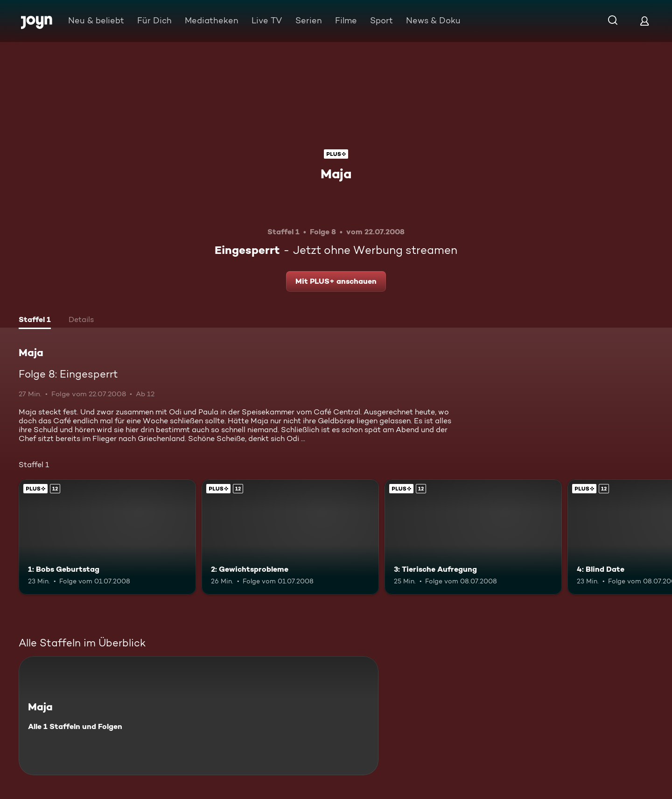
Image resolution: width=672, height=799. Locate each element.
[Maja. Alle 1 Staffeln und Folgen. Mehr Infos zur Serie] (199, 716)
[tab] (35, 321)
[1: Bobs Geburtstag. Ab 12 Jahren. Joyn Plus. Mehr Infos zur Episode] (107, 537)
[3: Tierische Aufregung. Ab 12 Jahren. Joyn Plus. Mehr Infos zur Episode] (473, 537)
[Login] (644, 21)
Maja (336, 174)
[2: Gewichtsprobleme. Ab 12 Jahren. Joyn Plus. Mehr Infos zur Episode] (290, 537)
